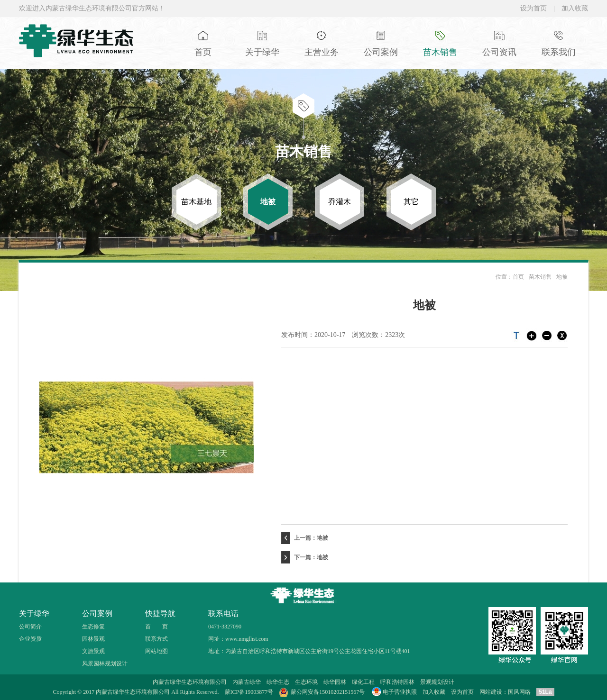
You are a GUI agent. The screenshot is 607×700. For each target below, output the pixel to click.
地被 (562, 277)
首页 (518, 277)
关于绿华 (34, 614)
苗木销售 (541, 277)
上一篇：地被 (305, 538)
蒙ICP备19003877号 (249, 692)
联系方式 (156, 639)
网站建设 (491, 692)
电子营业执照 (394, 692)
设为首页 (533, 8)
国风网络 (519, 692)
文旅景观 (93, 651)
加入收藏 (575, 8)
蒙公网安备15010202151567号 (328, 692)
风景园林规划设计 (105, 664)
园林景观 (93, 639)
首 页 (156, 627)
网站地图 (156, 651)
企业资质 (30, 639)
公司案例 (97, 614)
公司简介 (30, 627)
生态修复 (93, 627)
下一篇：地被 (305, 557)
